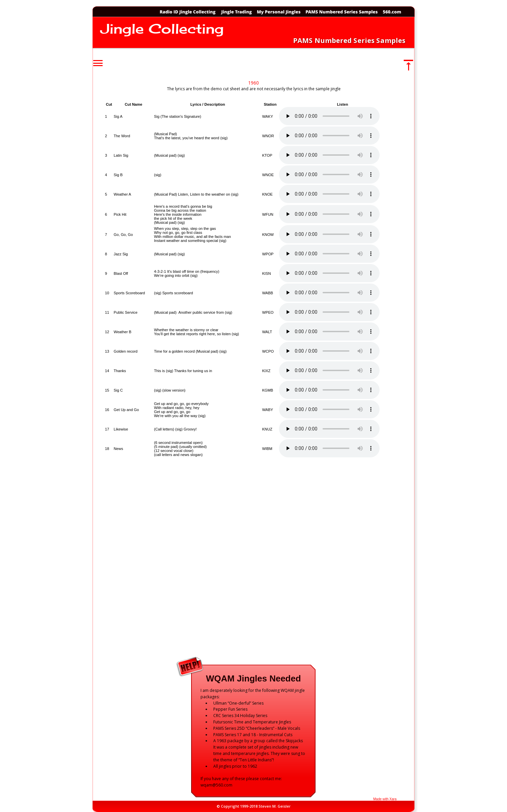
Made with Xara (385, 799)
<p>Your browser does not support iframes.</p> (255, 371)
